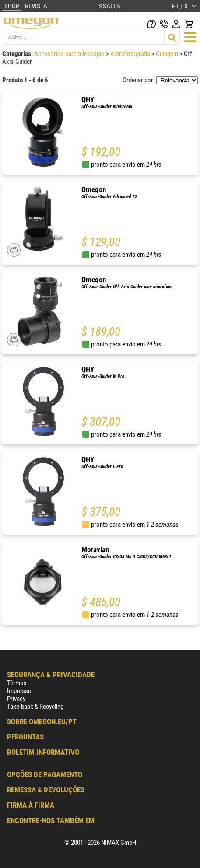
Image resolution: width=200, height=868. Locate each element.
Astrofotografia (131, 54)
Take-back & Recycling (35, 707)
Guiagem (168, 54)
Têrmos (17, 683)
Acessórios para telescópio (70, 54)
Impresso (19, 691)
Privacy (16, 699)
